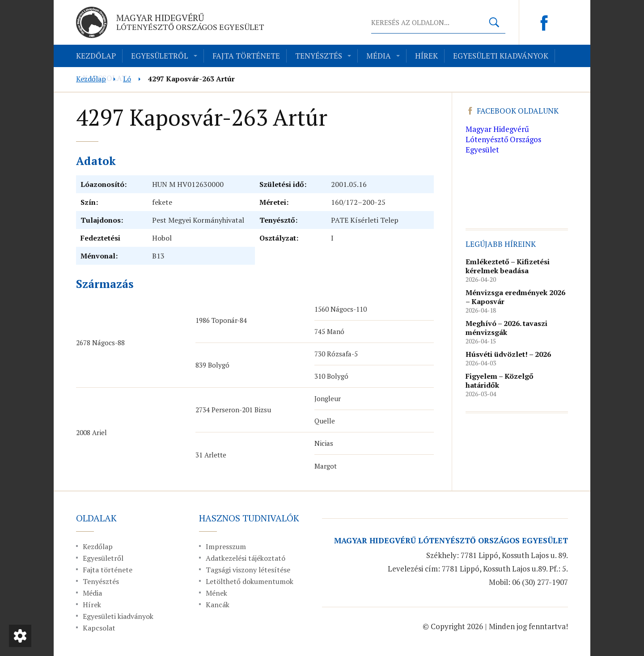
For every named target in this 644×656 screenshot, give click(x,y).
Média (379, 56)
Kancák (218, 605)
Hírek (426, 56)
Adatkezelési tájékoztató (246, 558)
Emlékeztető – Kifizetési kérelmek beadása (508, 266)
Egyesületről (160, 56)
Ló (127, 79)
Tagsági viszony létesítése (248, 570)
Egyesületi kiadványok (501, 56)
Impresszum (226, 546)
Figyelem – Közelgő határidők (500, 381)
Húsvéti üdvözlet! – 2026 (508, 354)
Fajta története (246, 56)
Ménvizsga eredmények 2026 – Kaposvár (515, 297)
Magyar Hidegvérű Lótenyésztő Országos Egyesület (503, 139)
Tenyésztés (319, 56)
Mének (216, 593)
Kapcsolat (99, 628)
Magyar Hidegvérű (190, 22)
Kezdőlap (96, 56)
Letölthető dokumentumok (250, 581)
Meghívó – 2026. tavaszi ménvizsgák (506, 328)
